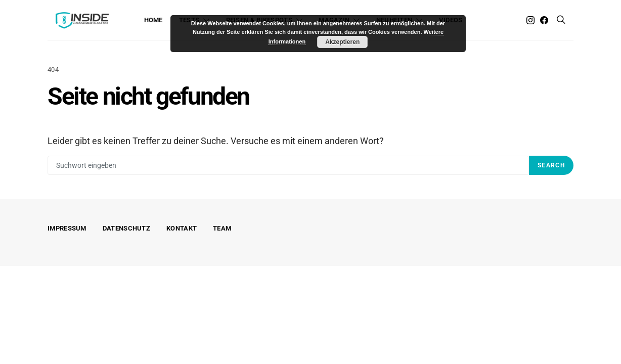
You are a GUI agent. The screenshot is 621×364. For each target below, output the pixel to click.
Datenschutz (126, 228)
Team (222, 228)
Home (153, 20)
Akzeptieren (342, 42)
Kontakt (182, 228)
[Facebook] (544, 20)
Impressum (67, 228)
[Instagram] (530, 20)
